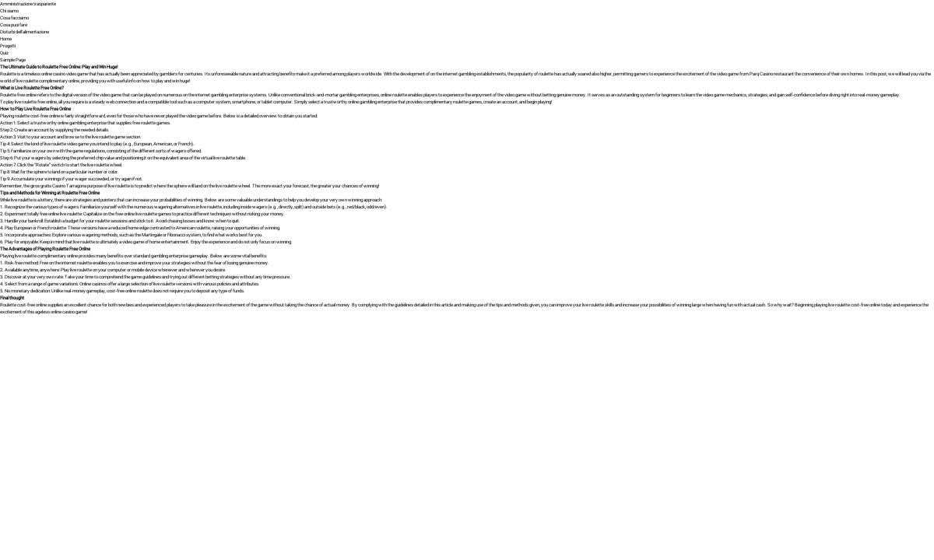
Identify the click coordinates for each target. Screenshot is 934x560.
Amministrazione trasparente (28, 3)
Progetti (8, 45)
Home (6, 38)
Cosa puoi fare (14, 24)
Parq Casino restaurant (772, 73)
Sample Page (13, 59)
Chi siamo (9, 10)
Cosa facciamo (14, 17)
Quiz (4, 52)
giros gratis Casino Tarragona (58, 185)
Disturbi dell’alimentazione (25, 31)
